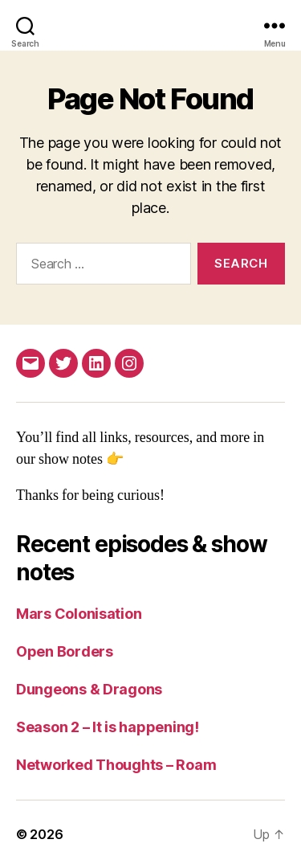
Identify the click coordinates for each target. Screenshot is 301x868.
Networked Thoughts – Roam (116, 765)
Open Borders (65, 651)
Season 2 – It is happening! (108, 727)
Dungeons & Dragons (89, 689)
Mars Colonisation (79, 614)
